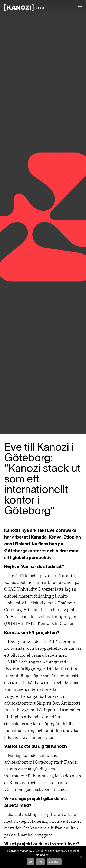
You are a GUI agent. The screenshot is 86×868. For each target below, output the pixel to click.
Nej (40, 862)
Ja (30, 862)
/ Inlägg (40, 8)
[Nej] (81, 857)
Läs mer (54, 862)
